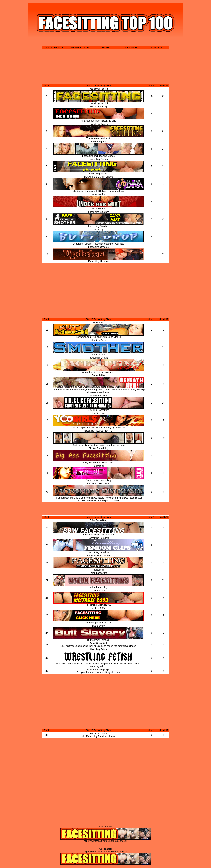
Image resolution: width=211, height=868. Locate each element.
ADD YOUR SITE (54, 48)
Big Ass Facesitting (98, 448)
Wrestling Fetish (98, 649)
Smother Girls (98, 340)
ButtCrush (98, 323)
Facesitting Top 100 (98, 89)
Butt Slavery (99, 626)
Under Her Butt (98, 194)
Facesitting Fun (98, 142)
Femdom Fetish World (98, 556)
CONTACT (157, 48)
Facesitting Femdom (99, 538)
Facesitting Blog (98, 107)
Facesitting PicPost (98, 159)
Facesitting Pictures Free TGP (99, 431)
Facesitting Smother (99, 212)
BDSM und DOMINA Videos (99, 177)
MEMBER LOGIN (80, 48)
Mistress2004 (98, 608)
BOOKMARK (131, 48)
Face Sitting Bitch (98, 643)
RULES (105, 48)
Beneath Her (98, 375)
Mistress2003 (98, 591)
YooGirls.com (99, 413)
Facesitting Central (98, 358)
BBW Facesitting (99, 520)
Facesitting (98, 466)
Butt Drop (99, 229)
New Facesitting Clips (98, 670)
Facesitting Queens (98, 124)
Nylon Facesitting (98, 573)
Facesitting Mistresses (99, 484)
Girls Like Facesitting (98, 396)
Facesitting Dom (99, 734)
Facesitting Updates (98, 247)
